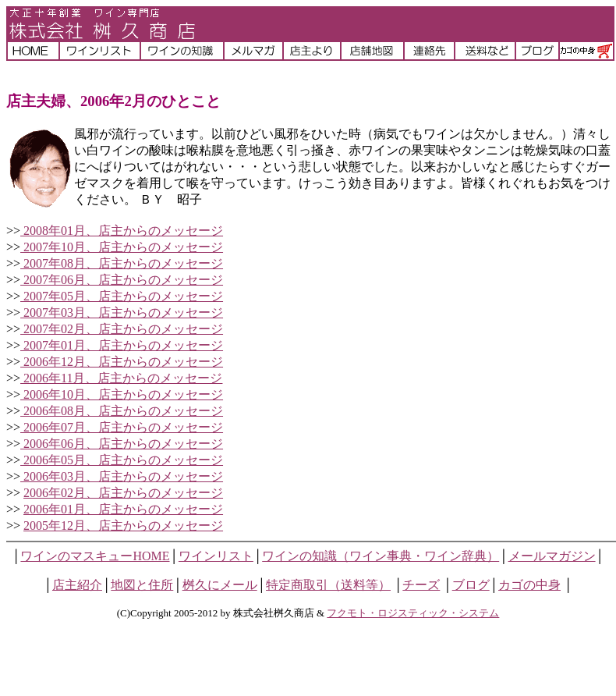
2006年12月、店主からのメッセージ (122, 362)
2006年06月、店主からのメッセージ (122, 444)
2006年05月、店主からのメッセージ (122, 460)
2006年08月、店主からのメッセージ (122, 411)
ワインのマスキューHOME (95, 556)
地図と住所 (142, 585)
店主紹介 (77, 585)
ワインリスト (216, 556)
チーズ (421, 585)
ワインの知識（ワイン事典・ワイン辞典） (381, 556)
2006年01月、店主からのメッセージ (123, 509)
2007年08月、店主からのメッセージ (122, 263)
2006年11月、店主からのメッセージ (121, 378)
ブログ (471, 585)
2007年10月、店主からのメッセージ (122, 247)
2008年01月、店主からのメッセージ (122, 231)
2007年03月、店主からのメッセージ (122, 312)
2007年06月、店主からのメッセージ (122, 280)
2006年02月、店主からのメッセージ (123, 493)
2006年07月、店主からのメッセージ (122, 427)
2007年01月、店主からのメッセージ (122, 345)
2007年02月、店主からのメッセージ (122, 329)
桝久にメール (220, 585)
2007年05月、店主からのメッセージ (122, 296)
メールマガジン (552, 556)
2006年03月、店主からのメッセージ (122, 476)
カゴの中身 (529, 585)
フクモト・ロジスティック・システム (413, 613)
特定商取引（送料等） (328, 585)
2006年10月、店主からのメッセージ (122, 394)
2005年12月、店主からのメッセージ (123, 526)
